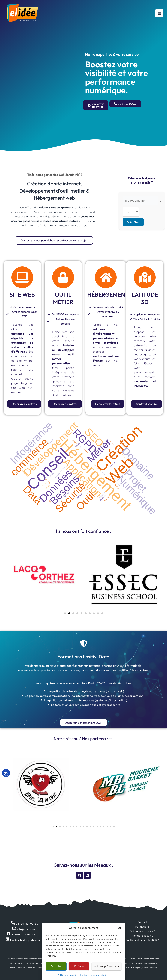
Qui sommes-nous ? (142, 931)
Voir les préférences (107, 966)
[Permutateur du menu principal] (159, 13)
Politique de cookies (68, 975)
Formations (142, 927)
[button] (120, 928)
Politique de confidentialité (94, 975)
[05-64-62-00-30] (25, 923)
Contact (142, 922)
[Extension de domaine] (131, 212)
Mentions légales (142, 936)
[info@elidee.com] (25, 928)
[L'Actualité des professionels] (25, 939)
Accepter (56, 966)
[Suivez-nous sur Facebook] (25, 934)
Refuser (79, 966)
